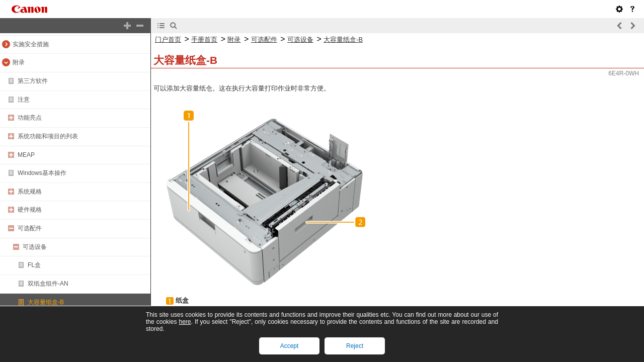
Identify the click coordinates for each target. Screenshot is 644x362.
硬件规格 (30, 210)
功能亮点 (30, 118)
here (185, 322)
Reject (355, 346)
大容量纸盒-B (46, 302)
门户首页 (168, 39)
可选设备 (35, 247)
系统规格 (30, 192)
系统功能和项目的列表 (48, 136)
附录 (19, 62)
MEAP (26, 155)
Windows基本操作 (42, 173)
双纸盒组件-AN (48, 284)
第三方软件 (33, 81)
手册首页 (204, 39)
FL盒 (34, 265)
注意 (24, 100)
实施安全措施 (31, 44)
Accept (290, 346)
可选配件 (30, 228)
